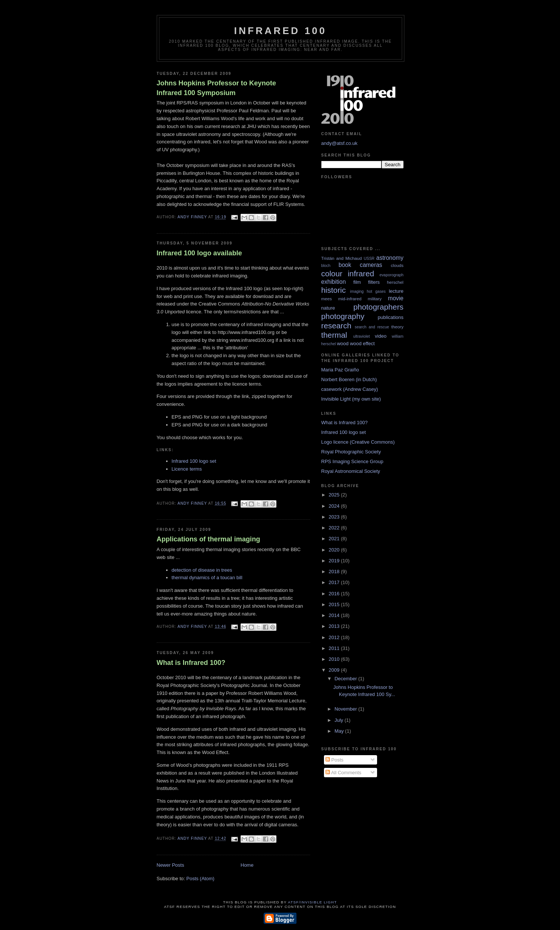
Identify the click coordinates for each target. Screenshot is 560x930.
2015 (335, 604)
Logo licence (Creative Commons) (358, 442)
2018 (335, 572)
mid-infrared (350, 299)
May (340, 731)
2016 (335, 594)
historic (334, 290)
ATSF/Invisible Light (313, 902)
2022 (335, 528)
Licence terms (187, 469)
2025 (335, 495)
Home (247, 865)
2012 (335, 637)
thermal (334, 335)
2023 (335, 517)
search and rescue (372, 327)
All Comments (343, 773)
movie (396, 298)
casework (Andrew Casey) (350, 389)
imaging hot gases (368, 291)
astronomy (390, 258)
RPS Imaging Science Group (352, 461)
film (357, 282)
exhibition (334, 282)
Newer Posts (171, 865)
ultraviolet (361, 336)
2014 (335, 615)
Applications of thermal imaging (209, 539)
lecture (396, 291)
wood (343, 344)
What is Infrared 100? (191, 663)
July (339, 720)
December (346, 679)
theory (397, 327)
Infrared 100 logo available (199, 253)
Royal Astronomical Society (351, 471)
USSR (369, 259)
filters (374, 282)
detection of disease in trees (202, 570)
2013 (335, 626)
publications (391, 317)
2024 (335, 506)
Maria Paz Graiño (340, 370)
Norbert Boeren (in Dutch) (349, 379)
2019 (335, 561)
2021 (335, 539)
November (346, 709)
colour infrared (348, 273)
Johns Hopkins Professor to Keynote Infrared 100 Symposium (216, 88)
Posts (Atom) (200, 879)
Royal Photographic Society (351, 452)
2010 (335, 659)
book (345, 265)
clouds (397, 265)
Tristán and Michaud (342, 258)
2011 (335, 648)
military (375, 299)
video (381, 336)
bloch (326, 266)
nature (328, 308)
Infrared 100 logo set (194, 461)
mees (327, 299)
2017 (335, 582)
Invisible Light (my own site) (351, 399)
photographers (378, 307)
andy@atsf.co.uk (339, 143)
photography (343, 316)
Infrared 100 (280, 31)
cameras (371, 265)
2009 (335, 670)
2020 (335, 550)
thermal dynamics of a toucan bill (207, 578)
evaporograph (391, 275)
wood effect (362, 344)
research (336, 326)
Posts (334, 760)
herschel (395, 282)
